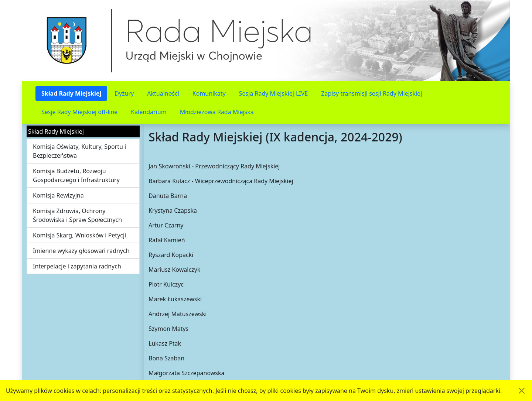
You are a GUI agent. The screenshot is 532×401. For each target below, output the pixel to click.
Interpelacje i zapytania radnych (77, 266)
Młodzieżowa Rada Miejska (217, 112)
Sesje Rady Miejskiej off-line (79, 112)
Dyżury (124, 93)
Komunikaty (209, 93)
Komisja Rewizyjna (58, 195)
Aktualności (163, 93)
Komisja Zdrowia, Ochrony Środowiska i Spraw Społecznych (77, 215)
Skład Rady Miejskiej (71, 93)
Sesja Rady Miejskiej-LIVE (274, 93)
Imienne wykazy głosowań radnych (81, 251)
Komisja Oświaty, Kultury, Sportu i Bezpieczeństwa (79, 151)
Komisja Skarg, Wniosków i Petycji (79, 235)
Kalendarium (149, 112)
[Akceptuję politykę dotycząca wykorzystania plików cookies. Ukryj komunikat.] (522, 391)
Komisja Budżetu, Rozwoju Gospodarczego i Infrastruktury (76, 175)
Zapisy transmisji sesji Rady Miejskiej (371, 93)
